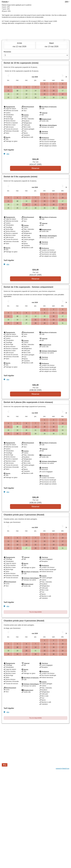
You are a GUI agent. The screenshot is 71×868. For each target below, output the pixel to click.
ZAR (67, 2)
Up (5, 765)
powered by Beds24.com (63, 768)
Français (5, 2)
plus (6, 154)
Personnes (7, 52)
